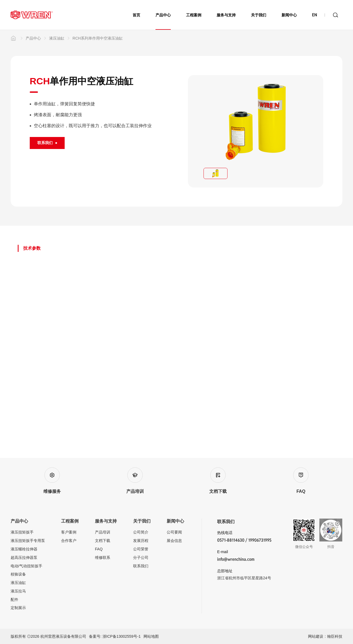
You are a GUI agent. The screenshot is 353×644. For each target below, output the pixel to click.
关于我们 (259, 15)
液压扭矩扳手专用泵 (28, 541)
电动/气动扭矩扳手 (26, 566)
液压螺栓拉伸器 (24, 549)
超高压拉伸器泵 (24, 557)
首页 (136, 15)
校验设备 (18, 574)
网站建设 (316, 636)
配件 (14, 600)
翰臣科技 (335, 636)
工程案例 (194, 15)
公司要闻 (174, 532)
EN (315, 15)
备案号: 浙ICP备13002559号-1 (115, 636)
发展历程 (141, 541)
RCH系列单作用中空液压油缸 (94, 61)
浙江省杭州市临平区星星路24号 (244, 578)
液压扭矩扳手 (22, 532)
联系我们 (141, 566)
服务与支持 (226, 15)
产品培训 (103, 532)
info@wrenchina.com (236, 559)
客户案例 (69, 532)
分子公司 (141, 557)
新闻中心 (289, 15)
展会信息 (174, 541)
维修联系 (103, 557)
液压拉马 (18, 591)
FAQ (99, 549)
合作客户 (69, 541)
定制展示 (18, 608)
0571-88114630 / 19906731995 (244, 540)
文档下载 (103, 541)
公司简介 (141, 532)
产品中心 (163, 21)
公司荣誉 (141, 549)
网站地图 (151, 636)
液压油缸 (53, 61)
